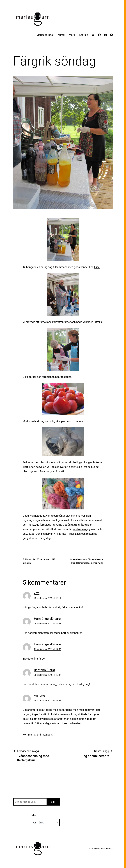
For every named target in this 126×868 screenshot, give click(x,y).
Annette (39, 696)
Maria (72, 35)
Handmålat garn (85, 563)
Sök (53, 802)
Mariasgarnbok (45, 35)
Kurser (61, 35)
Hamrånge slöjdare (47, 619)
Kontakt (84, 35)
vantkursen (80, 529)
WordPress (106, 849)
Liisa (97, 267)
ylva (37, 593)
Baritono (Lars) (44, 670)
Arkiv (34, 815)
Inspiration (98, 563)
